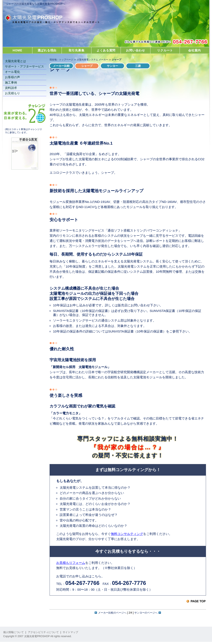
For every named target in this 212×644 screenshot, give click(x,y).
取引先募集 (77, 50)
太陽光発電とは (15, 61)
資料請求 (11, 88)
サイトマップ (70, 632)
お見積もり (12, 93)
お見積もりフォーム (71, 563)
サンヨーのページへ (148, 613)
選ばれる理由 (47, 50)
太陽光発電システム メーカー (92, 60)
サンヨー (112, 66)
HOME (17, 50)
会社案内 (195, 50)
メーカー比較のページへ (111, 613)
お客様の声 (12, 77)
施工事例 (11, 82)
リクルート (165, 50)
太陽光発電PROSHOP (50, 19)
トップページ (66, 60)
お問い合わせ (135, 50)
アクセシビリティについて (43, 632)
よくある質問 (106, 50)
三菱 (138, 66)
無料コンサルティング (127, 534)
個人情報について (14, 632)
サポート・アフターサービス (24, 66)
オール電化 (12, 72)
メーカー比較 (61, 66)
